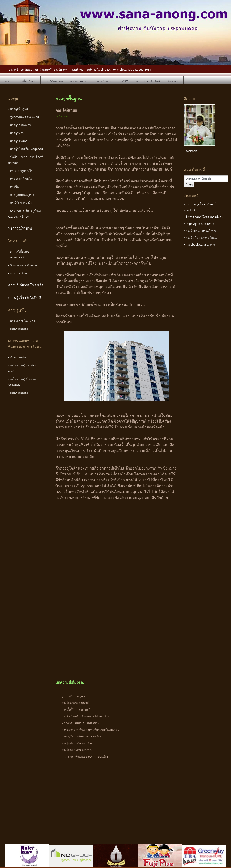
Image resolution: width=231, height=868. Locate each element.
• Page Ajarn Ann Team (199, 224)
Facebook (190, 151)
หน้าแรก (9, 81)
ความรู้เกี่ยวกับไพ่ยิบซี (25, 298)
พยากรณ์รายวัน (20, 228)
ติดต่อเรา (174, 81)
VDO (125, 81)
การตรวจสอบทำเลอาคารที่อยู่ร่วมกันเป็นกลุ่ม (91, 730)
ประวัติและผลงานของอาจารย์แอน (66, 81)
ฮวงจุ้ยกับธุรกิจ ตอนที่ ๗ (77, 743)
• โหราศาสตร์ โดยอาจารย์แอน (204, 217)
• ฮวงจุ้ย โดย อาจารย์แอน (200, 238)
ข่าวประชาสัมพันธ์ (148, 81)
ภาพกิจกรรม (105, 81)
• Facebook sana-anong (199, 245)
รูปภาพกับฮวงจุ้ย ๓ (74, 696)
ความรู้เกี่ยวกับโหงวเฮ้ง (26, 285)
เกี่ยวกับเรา (29, 81)
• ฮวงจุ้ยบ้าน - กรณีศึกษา (200, 231)
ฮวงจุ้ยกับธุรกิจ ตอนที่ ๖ (77, 750)
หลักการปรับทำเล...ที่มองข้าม (81, 723)
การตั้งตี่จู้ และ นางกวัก (77, 710)
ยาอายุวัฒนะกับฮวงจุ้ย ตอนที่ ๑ (81, 736)
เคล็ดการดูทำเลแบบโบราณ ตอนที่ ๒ (85, 757)
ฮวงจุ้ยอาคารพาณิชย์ (75, 703)
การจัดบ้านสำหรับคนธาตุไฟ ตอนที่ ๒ (85, 716)
